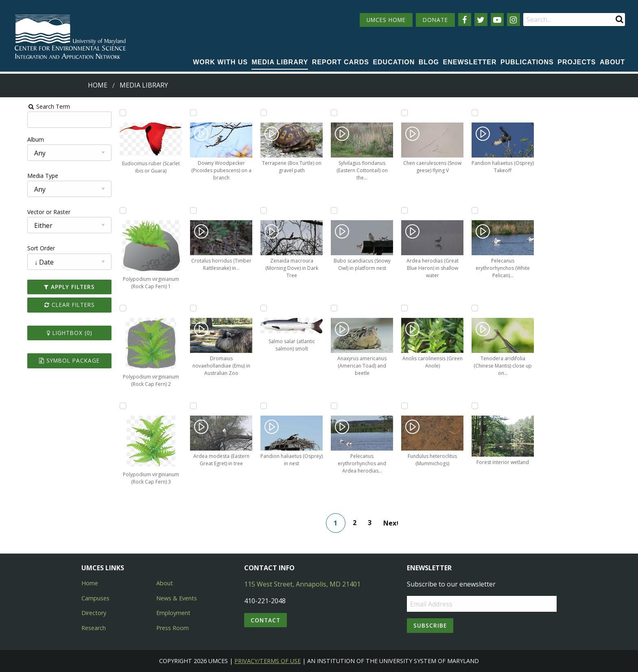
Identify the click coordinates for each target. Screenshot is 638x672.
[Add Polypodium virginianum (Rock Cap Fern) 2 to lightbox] (107, 308)
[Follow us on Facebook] (465, 20)
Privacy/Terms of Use (268, 661)
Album (14, 139)
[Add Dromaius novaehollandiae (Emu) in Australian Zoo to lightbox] (183, 308)
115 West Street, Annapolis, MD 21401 (302, 584)
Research (94, 628)
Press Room (173, 628)
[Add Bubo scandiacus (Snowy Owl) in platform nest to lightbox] (335, 210)
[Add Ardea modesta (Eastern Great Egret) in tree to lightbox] (183, 406)
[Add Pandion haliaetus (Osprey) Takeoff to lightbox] (487, 113)
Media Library (280, 62)
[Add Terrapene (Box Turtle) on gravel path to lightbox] (259, 113)
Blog (429, 62)
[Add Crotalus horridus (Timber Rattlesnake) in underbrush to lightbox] (183, 210)
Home (98, 85)
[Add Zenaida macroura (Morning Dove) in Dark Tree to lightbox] (259, 210)
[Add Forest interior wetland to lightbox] (487, 406)
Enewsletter (470, 62)
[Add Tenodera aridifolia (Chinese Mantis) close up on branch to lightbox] (487, 308)
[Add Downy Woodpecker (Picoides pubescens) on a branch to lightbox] (183, 113)
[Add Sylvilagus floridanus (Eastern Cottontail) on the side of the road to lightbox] (335, 113)
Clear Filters (50, 305)
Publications (527, 62)
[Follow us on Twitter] (481, 20)
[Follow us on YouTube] (497, 20)
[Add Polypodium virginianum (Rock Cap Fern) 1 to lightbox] (107, 210)
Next (394, 523)
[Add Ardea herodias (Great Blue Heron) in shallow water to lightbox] (411, 210)
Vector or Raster (27, 212)
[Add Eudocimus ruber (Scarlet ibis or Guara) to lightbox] (107, 113)
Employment (173, 613)
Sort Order (19, 248)
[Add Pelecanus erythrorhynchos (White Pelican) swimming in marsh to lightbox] (487, 210)
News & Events (177, 598)
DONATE (435, 20)
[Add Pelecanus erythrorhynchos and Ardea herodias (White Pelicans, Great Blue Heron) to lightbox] (335, 406)
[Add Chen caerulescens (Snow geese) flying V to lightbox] (411, 113)
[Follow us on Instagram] (513, 20)
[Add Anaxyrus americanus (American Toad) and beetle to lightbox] (335, 308)
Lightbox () (50, 333)
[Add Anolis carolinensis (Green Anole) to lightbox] (411, 308)
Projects (577, 62)
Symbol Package (50, 360)
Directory (94, 613)
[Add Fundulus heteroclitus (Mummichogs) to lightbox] (411, 406)
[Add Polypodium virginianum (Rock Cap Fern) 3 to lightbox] (107, 406)
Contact (265, 620)
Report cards (341, 62)
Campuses (95, 598)
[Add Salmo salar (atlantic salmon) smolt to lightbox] (259, 308)
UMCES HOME (386, 20)
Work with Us (220, 62)
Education (394, 62)
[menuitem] (220, 63)
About (612, 62)
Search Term (27, 106)
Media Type (21, 176)
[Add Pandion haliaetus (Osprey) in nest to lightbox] (259, 406)
